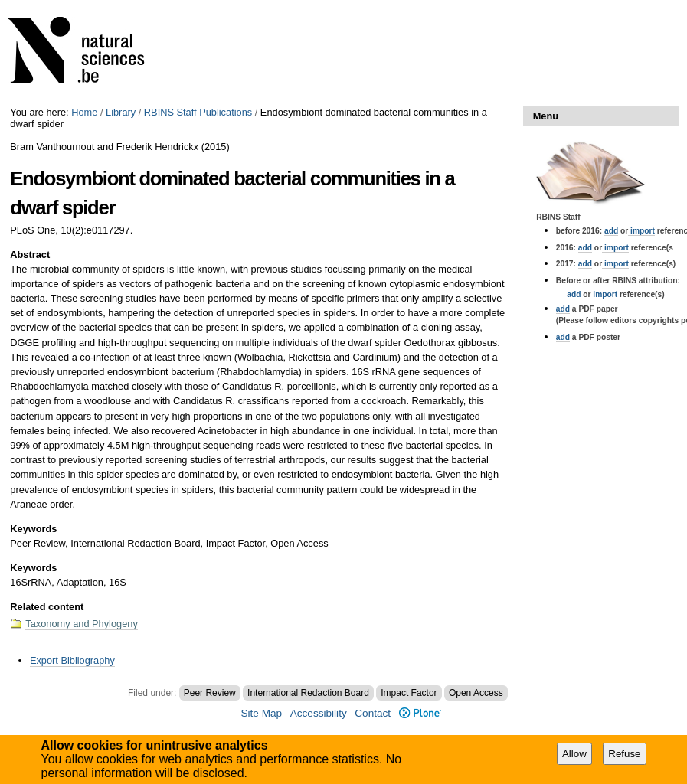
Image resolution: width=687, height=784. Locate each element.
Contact (373, 713)
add (611, 231)
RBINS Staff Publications (198, 112)
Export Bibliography (72, 660)
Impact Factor (409, 693)
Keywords (33, 529)
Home (84, 112)
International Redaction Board (308, 693)
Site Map (261, 713)
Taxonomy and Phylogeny (82, 624)
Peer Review (210, 693)
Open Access (476, 693)
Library (121, 112)
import (641, 231)
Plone (420, 713)
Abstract (30, 255)
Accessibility (319, 713)
